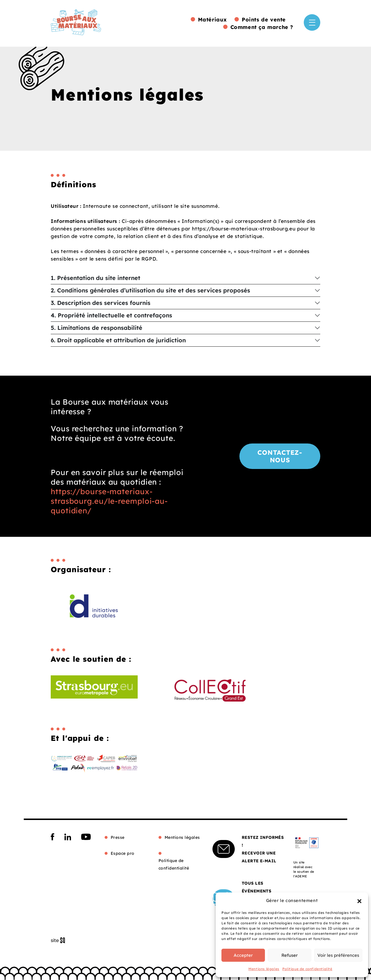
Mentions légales (264, 969)
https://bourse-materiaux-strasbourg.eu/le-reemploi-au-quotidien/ (109, 501)
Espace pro (123, 853)
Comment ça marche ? (262, 27)
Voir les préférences (338, 955)
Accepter (243, 955)
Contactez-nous (280, 456)
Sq (60, 941)
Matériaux (212, 20)
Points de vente (264, 20)
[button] (359, 901)
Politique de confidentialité (307, 969)
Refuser (290, 955)
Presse (118, 837)
